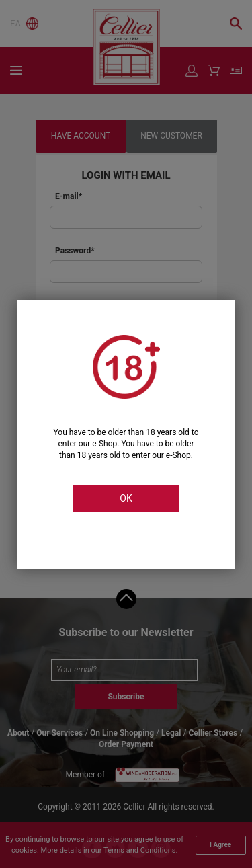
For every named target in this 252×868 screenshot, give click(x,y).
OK (126, 498)
